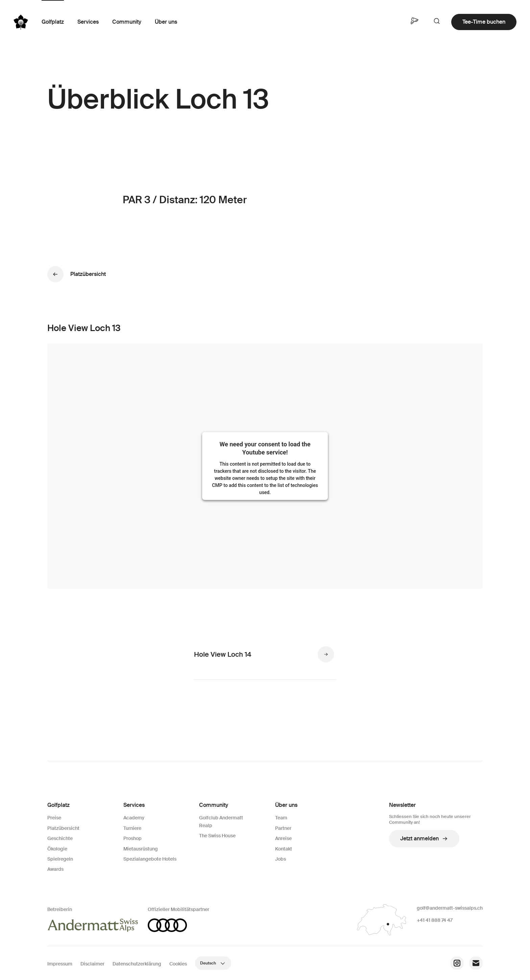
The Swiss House (217, 836)
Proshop (132, 838)
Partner (283, 828)
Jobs (281, 859)
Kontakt (284, 849)
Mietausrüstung (141, 849)
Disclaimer (92, 964)
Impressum (60, 964)
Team (281, 818)
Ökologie (57, 849)
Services (88, 22)
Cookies (178, 964)
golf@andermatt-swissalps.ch (450, 908)
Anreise (283, 838)
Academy (134, 818)
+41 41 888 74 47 (435, 920)
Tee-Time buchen (484, 22)
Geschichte (60, 838)
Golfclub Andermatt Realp (221, 821)
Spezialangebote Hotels (150, 859)
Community (127, 22)
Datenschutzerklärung (137, 964)
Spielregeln (60, 859)
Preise (54, 818)
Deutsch (213, 963)
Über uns (166, 22)
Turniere (132, 828)
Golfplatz (53, 22)
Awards (55, 869)
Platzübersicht (63, 828)
